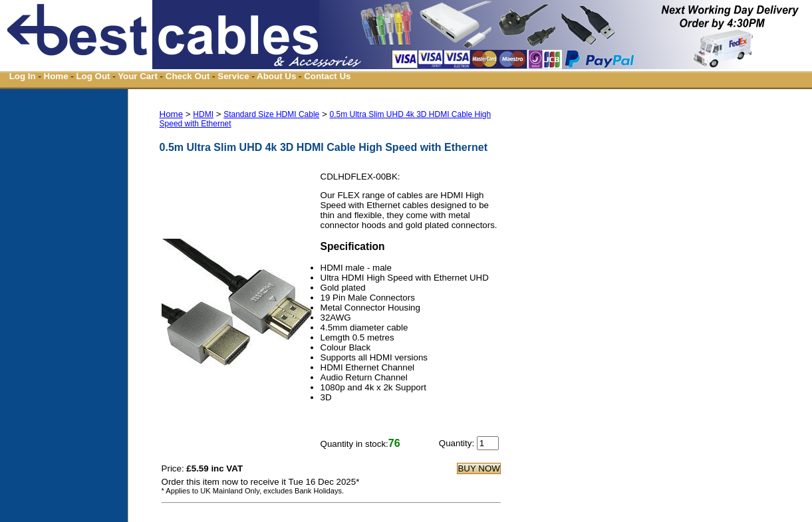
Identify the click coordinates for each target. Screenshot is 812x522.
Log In (23, 76)
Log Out (93, 76)
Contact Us (327, 76)
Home (56, 76)
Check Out (188, 76)
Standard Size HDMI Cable (271, 114)
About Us (276, 76)
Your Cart (138, 76)
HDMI (203, 114)
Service (233, 76)
